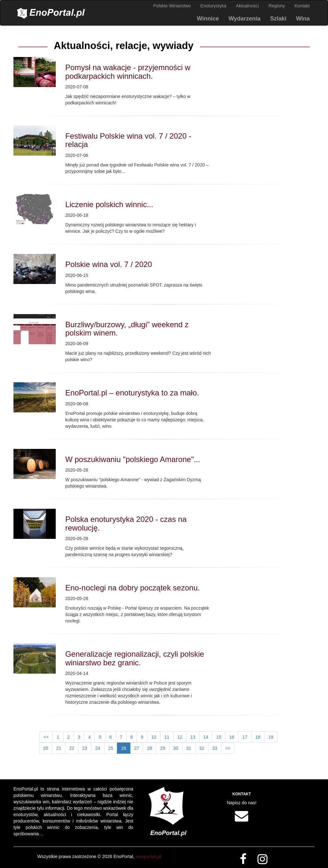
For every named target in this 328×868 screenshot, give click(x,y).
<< (46, 737)
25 (111, 748)
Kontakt (302, 6)
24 (98, 748)
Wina (303, 19)
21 (59, 748)
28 (150, 748)
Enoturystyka (213, 6)
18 (258, 737)
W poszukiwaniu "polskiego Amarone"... (133, 459)
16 (232, 737)
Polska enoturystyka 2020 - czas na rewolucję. (126, 523)
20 (46, 748)
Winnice (208, 19)
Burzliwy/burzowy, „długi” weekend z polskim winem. (127, 329)
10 (154, 737)
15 (219, 737)
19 (271, 737)
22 (72, 748)
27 (137, 748)
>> (228, 748)
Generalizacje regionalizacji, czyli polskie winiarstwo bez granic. (135, 658)
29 (163, 748)
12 (180, 737)
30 (176, 748)
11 (167, 737)
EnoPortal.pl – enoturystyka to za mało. (132, 393)
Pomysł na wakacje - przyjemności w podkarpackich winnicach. (128, 72)
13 (193, 737)
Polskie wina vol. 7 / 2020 (109, 264)
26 (124, 748)
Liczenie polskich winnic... (109, 204)
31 (189, 748)
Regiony (277, 6)
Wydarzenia (244, 19)
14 (206, 737)
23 (85, 748)
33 (215, 748)
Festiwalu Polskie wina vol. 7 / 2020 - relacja (128, 140)
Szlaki (278, 19)
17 (245, 737)
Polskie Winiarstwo (172, 6)
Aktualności (248, 6)
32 (202, 748)
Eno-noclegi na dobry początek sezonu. (133, 588)
